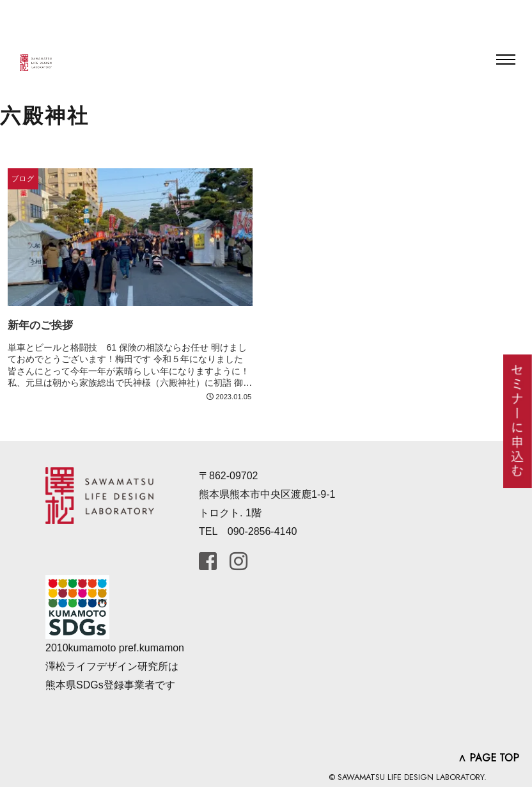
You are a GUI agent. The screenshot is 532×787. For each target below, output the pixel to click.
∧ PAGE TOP (489, 758)
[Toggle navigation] (506, 60)
